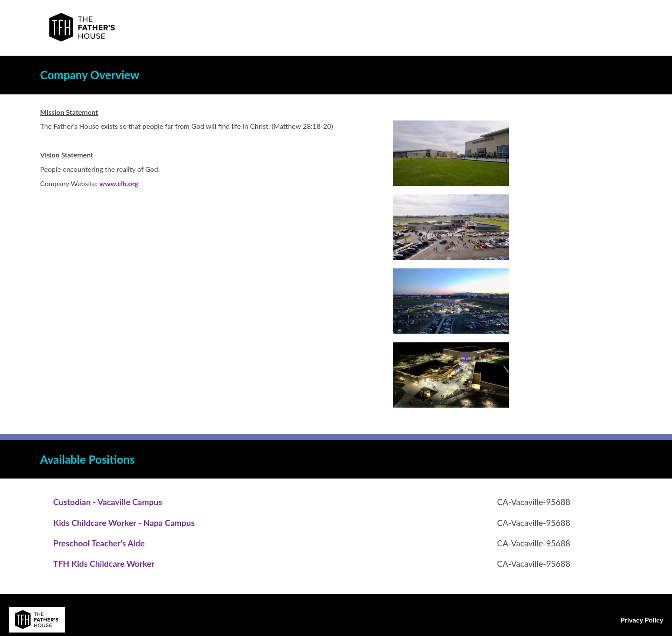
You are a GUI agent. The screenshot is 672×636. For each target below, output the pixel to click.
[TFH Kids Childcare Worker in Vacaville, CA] (104, 564)
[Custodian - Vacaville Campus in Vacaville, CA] (107, 502)
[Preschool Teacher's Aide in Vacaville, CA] (99, 543)
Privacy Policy (642, 620)
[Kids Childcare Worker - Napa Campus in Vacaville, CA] (124, 523)
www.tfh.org (119, 183)
